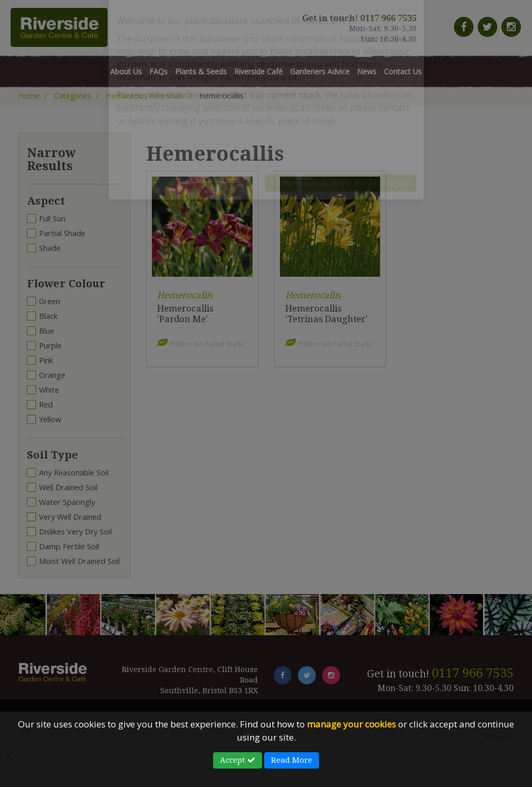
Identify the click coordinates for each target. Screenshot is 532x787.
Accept (238, 760)
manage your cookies (351, 724)
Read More (292, 760)
